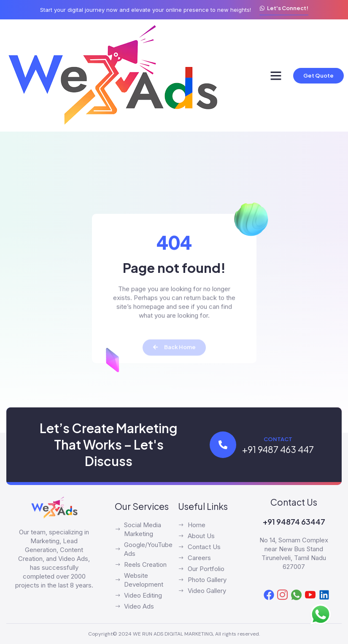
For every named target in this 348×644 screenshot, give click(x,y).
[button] (276, 75)
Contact (278, 439)
